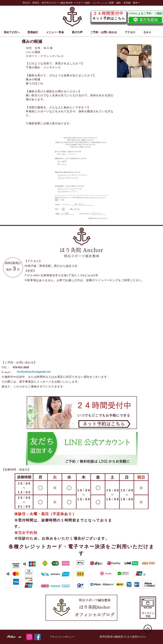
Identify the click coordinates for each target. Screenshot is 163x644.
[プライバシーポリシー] (62, 637)
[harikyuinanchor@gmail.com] (34, 372)
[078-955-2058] (21, 367)
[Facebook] (38, 637)
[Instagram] (29, 637)
